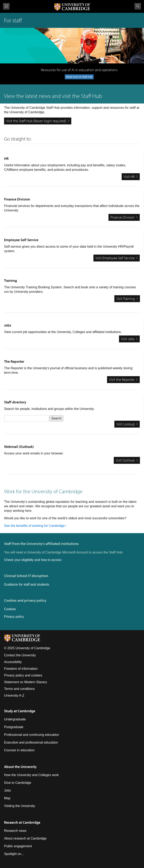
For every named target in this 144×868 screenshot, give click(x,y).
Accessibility (13, 662)
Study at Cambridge (20, 711)
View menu (6, 6)
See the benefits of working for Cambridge (34, 526)
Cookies (10, 609)
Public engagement (18, 846)
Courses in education (19, 750)
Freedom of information (21, 669)
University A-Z (14, 695)
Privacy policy (14, 617)
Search (138, 6)
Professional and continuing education (31, 735)
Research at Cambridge (22, 822)
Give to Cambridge (18, 783)
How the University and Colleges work (31, 775)
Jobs (8, 790)
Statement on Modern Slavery (26, 682)
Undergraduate (15, 719)
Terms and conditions (19, 689)
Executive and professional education (31, 742)
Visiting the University (20, 806)
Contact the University (20, 655)
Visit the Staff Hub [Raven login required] (36, 121)
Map (7, 798)
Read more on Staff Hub (79, 77)
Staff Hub (91, 96)
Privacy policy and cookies (23, 675)
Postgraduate (14, 727)
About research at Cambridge (25, 838)
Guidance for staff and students (27, 584)
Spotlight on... (14, 854)
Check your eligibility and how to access (33, 560)
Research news (15, 831)
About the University (20, 767)
